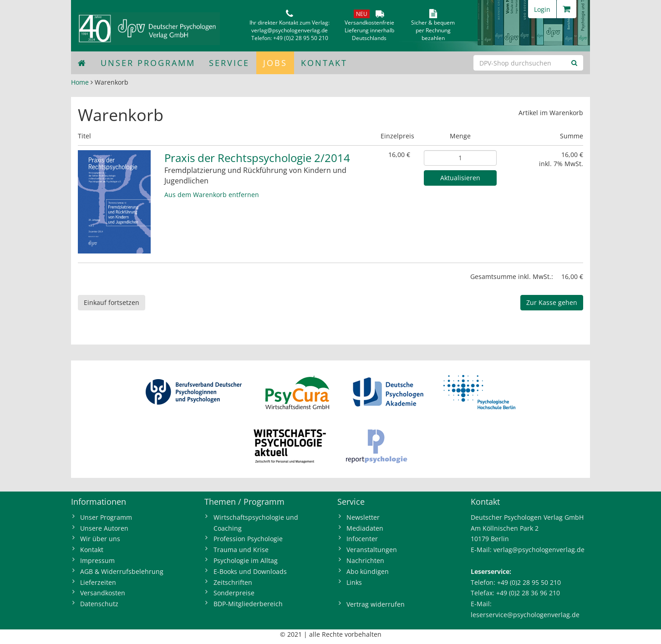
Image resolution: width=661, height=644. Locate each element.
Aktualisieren (460, 178)
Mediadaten (365, 528)
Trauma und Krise (241, 550)
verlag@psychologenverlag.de (290, 30)
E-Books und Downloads (250, 571)
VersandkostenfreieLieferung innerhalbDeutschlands (369, 30)
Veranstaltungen (372, 550)
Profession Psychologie (248, 539)
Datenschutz (99, 604)
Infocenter (362, 539)
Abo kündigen (368, 571)
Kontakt (324, 63)
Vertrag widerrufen (376, 604)
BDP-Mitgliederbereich (248, 604)
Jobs (275, 63)
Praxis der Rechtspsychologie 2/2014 (257, 158)
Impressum (97, 560)
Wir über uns (100, 539)
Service (229, 63)
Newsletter (363, 517)
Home (80, 82)
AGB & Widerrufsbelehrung (122, 571)
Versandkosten (103, 593)
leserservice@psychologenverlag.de (525, 615)
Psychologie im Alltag (246, 560)
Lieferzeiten (98, 582)
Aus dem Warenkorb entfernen (212, 195)
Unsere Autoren (104, 528)
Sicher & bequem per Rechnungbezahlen (433, 30)
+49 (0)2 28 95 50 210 (301, 38)
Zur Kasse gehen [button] (552, 302)
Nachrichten (365, 560)
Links (354, 582)
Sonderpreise (234, 593)
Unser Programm (148, 63)
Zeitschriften (233, 582)
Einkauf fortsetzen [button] (112, 302)
